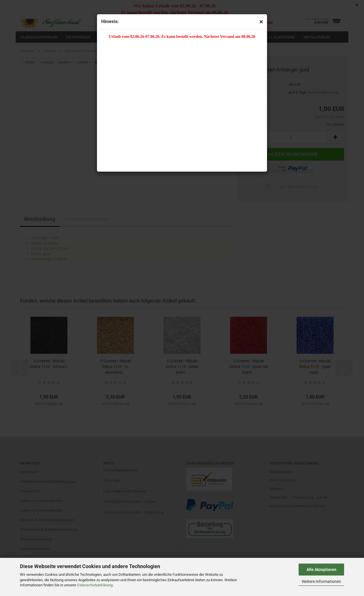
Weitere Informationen (321, 581)
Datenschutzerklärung (95, 585)
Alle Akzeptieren (321, 570)
